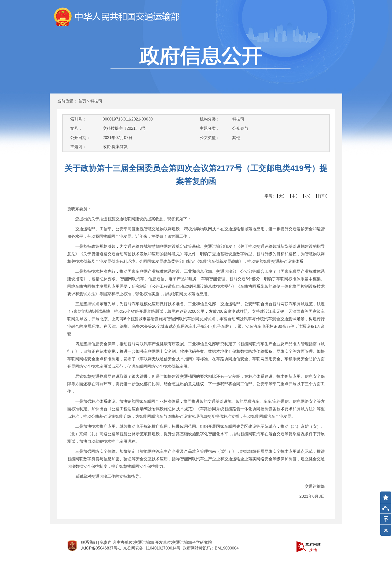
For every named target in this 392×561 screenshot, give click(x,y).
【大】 (281, 196)
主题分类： (210, 128)
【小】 (307, 196)
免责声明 (108, 542)
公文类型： (210, 138)
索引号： (78, 119)
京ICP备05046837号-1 (101, 548)
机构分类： (210, 119)
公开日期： (80, 138)
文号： (76, 128)
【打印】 (322, 196)
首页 (82, 101)
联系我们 (89, 542)
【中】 (294, 196)
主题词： (78, 147)
